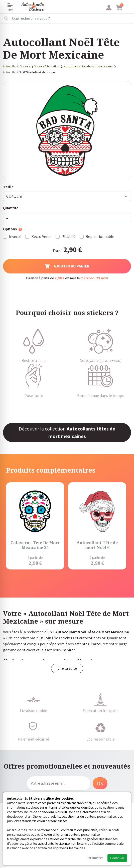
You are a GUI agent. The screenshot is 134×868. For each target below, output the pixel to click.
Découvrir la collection (67, 432)
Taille (8, 187)
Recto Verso (41, 237)
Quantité (11, 208)
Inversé (15, 237)
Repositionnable (100, 237)
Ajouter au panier (67, 266)
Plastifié (69, 237)
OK (100, 783)
